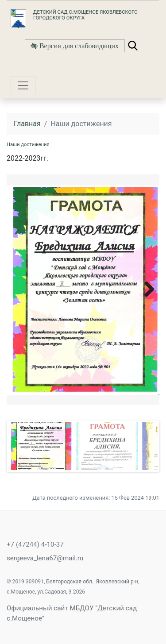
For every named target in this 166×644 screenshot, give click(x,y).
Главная (27, 124)
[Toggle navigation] (23, 85)
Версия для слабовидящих (78, 46)
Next (146, 289)
